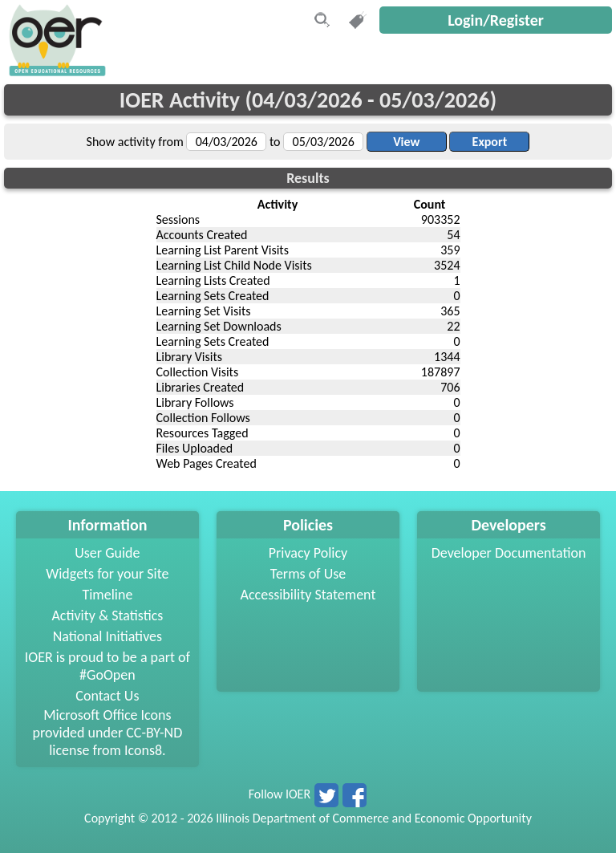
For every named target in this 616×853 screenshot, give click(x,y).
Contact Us (107, 696)
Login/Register (496, 20)
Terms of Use (308, 574)
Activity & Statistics (107, 615)
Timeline (107, 595)
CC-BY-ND (154, 733)
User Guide (107, 553)
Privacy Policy (308, 553)
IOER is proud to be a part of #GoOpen (107, 666)
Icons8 (143, 750)
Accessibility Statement (308, 595)
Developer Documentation (509, 553)
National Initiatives (107, 636)
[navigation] (55, 72)
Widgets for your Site (107, 574)
